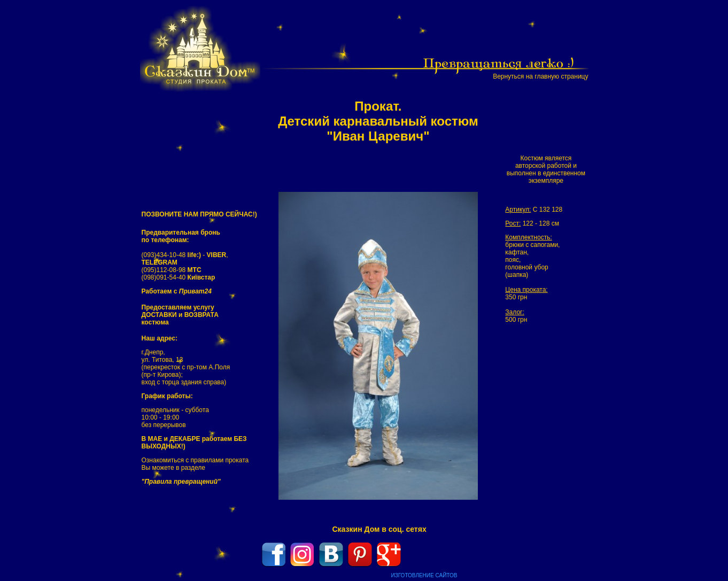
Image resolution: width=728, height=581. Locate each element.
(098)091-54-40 (179, 277)
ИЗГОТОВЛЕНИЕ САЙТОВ (424, 575)
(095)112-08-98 (172, 270)
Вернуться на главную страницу (540, 76)
